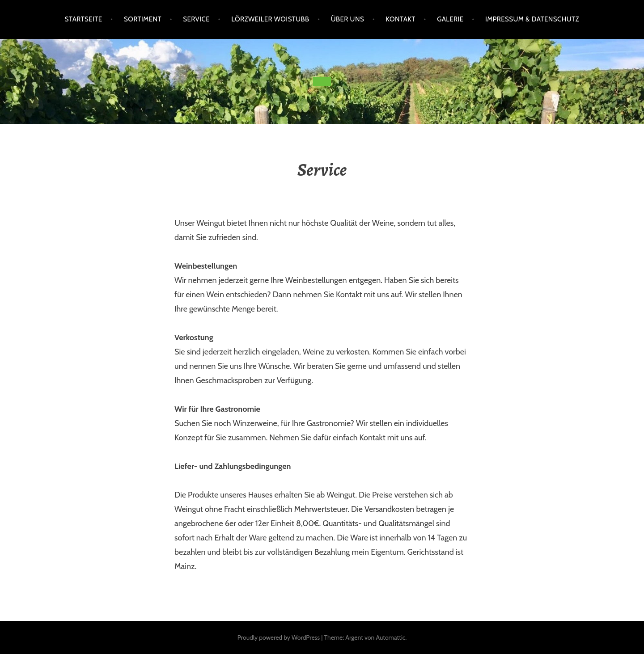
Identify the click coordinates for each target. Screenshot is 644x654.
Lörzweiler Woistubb (270, 19)
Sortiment (143, 19)
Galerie (450, 19)
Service (196, 19)
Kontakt (401, 19)
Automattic (390, 637)
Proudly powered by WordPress (279, 637)
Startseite (84, 19)
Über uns (347, 19)
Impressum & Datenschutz (532, 19)
